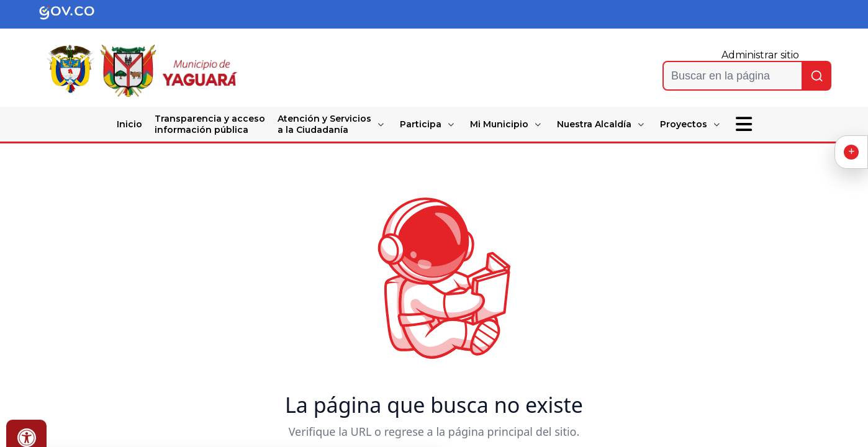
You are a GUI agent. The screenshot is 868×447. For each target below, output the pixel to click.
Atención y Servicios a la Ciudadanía (324, 124)
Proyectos (684, 124)
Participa (421, 124)
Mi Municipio (499, 124)
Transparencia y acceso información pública (210, 124)
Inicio (129, 124)
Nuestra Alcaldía (594, 124)
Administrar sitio (760, 55)
